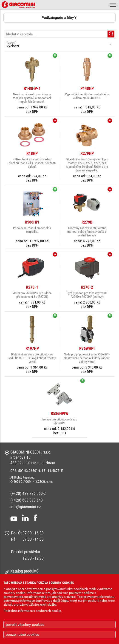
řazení (57, 44)
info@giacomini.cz (26, 507)
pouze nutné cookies (22, 634)
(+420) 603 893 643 (27, 500)
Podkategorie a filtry (60, 18)
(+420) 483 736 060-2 (28, 493)
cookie (56, 611)
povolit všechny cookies (25, 625)
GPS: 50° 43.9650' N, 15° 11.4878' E (37, 471)
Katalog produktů (24, 571)
